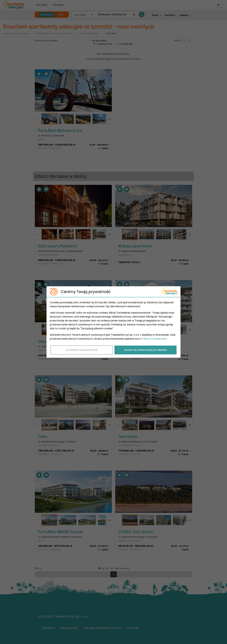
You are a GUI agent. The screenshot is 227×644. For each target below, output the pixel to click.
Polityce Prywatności (154, 339)
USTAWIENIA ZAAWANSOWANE (82, 350)
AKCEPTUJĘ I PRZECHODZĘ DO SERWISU (145, 350)
